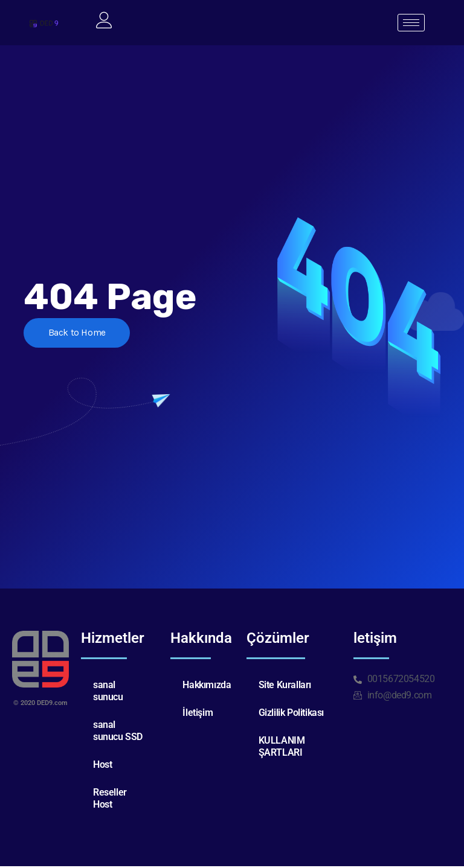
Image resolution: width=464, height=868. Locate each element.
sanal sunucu (108, 693)
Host (102, 766)
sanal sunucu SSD (118, 732)
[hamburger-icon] (411, 24)
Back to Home (80, 335)
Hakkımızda (207, 687)
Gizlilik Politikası (291, 714)
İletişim (198, 714)
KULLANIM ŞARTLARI (282, 748)
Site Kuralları (285, 687)
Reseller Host (110, 800)
